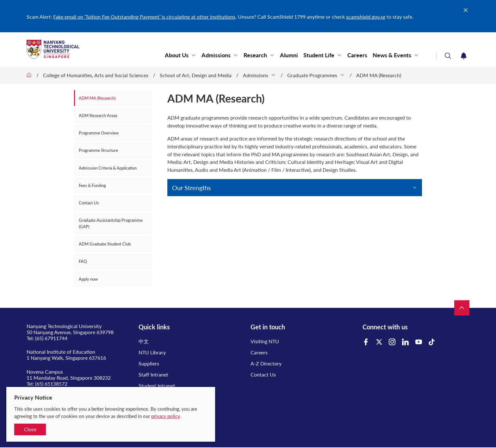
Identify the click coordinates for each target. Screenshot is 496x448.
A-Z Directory (266, 363)
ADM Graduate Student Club (105, 244)
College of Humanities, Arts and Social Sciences (96, 75)
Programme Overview (99, 133)
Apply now (88, 279)
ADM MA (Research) (379, 75)
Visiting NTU (265, 341)
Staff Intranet (153, 374)
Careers (357, 55)
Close (30, 429)
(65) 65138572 (51, 384)
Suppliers (149, 363)
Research (255, 55)
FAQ (83, 261)
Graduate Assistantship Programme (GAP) (111, 223)
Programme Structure (98, 150)
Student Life (319, 55)
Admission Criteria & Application (108, 168)
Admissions (216, 55)
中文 (144, 341)
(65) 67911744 (51, 338)
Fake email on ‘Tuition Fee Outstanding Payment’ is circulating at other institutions (144, 17)
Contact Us (89, 203)
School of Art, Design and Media (196, 75)
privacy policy (165, 416)
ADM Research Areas (98, 115)
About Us (177, 55)
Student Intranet (157, 386)
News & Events (392, 55)
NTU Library (152, 352)
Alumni (289, 55)
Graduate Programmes (312, 75)
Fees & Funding (92, 185)
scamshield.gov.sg (366, 17)
